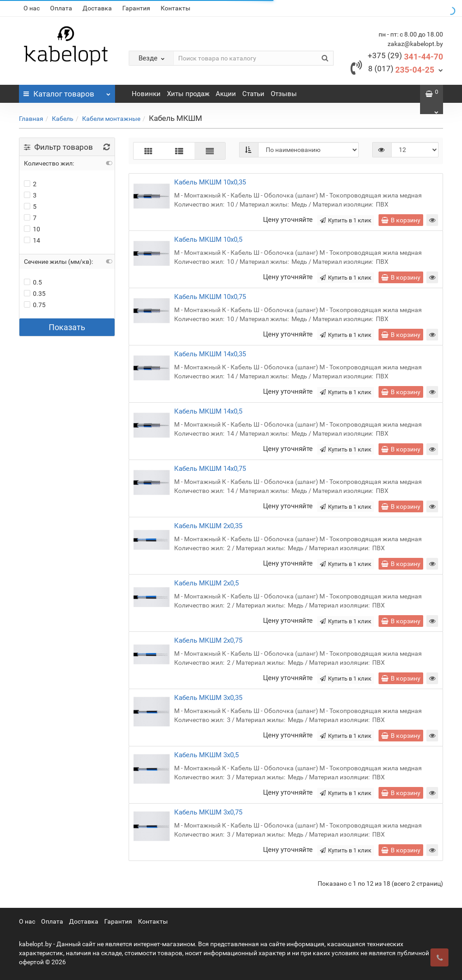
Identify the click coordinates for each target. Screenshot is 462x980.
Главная (31, 119)
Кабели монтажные (111, 119)
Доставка (97, 8)
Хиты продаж (188, 94)
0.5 (33, 282)
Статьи (253, 94)
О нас (32, 8)
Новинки (146, 94)
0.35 (35, 294)
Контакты (176, 8)
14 (32, 240)
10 (32, 229)
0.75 (35, 305)
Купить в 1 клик (346, 220)
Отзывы (284, 94)
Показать (67, 327)
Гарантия (136, 8)
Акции (226, 94)
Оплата (61, 8)
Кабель (63, 119)
